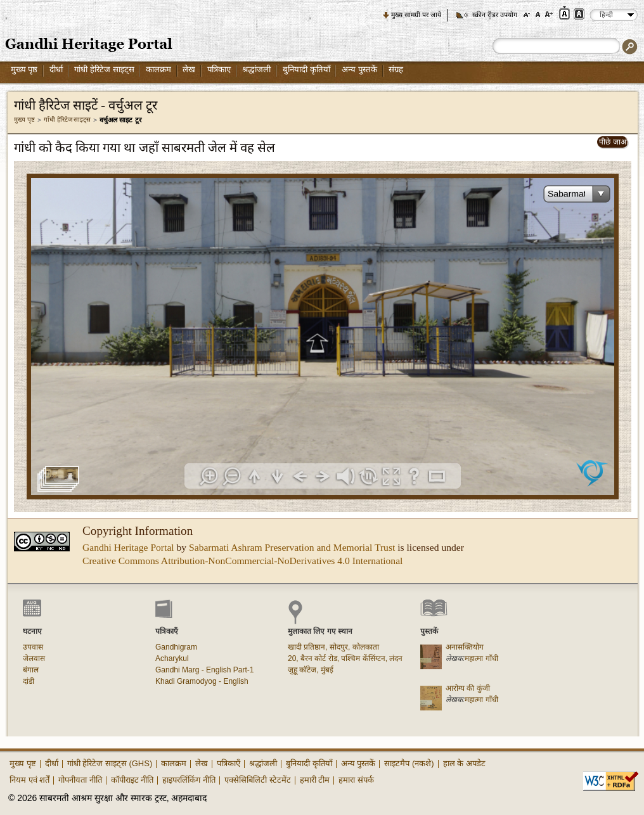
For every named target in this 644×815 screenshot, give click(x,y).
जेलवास (34, 658)
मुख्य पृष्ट (24, 119)
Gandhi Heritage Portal (128, 547)
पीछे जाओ (613, 142)
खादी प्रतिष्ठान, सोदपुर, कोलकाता (333, 647)
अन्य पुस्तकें (359, 69)
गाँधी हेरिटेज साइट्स (68, 119)
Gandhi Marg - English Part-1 (204, 670)
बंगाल (31, 670)
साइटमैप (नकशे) (409, 763)
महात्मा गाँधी (481, 658)
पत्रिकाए (219, 69)
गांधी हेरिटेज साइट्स (104, 69)
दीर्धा (56, 69)
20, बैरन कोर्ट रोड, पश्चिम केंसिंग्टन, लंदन (345, 658)
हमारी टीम (315, 780)
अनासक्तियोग (465, 647)
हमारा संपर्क (356, 780)
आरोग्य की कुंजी (468, 688)
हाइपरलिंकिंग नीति (189, 780)
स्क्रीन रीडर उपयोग (495, 15)
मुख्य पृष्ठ (24, 69)
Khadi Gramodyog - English (202, 681)
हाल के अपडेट (464, 763)
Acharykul (172, 658)
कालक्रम (158, 69)
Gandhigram (176, 647)
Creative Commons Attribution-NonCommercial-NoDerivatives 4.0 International (242, 561)
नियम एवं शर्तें (29, 780)
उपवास (33, 647)
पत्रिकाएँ (229, 763)
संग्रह (396, 69)
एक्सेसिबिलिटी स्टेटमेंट (258, 780)
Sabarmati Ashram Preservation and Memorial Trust (292, 547)
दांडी (29, 681)
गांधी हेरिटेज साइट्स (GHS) (110, 763)
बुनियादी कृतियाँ (306, 69)
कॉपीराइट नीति (132, 780)
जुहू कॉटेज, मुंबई (311, 670)
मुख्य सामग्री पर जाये (416, 15)
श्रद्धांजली (256, 69)
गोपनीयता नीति (80, 780)
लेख (189, 69)
